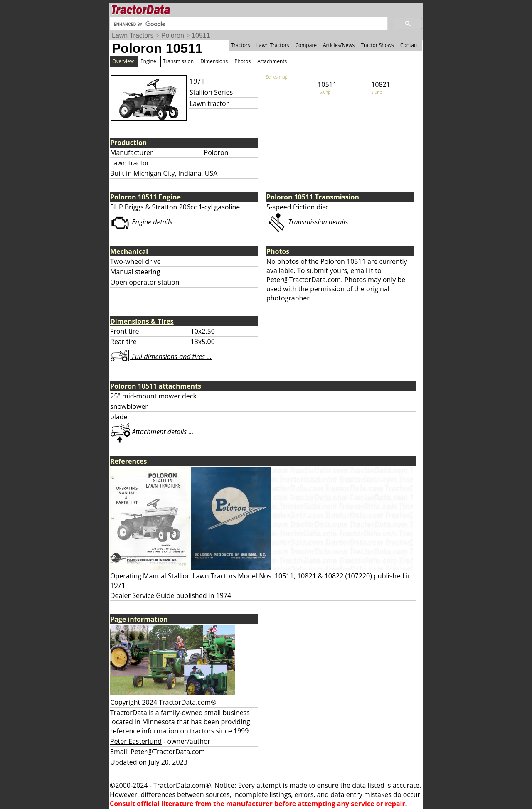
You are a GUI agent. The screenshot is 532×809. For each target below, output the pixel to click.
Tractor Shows (377, 45)
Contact (409, 45)
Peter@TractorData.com (304, 280)
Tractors (241, 45)
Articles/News (339, 45)
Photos (243, 61)
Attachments (272, 61)
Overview (123, 61)
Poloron (173, 36)
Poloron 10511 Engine (145, 197)
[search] (248, 24)
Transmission (178, 61)
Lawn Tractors (133, 36)
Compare (306, 45)
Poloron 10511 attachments (156, 386)
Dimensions (214, 61)
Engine (148, 61)
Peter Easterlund (136, 741)
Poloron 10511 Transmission (313, 197)
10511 (201, 36)
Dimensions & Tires (142, 321)
